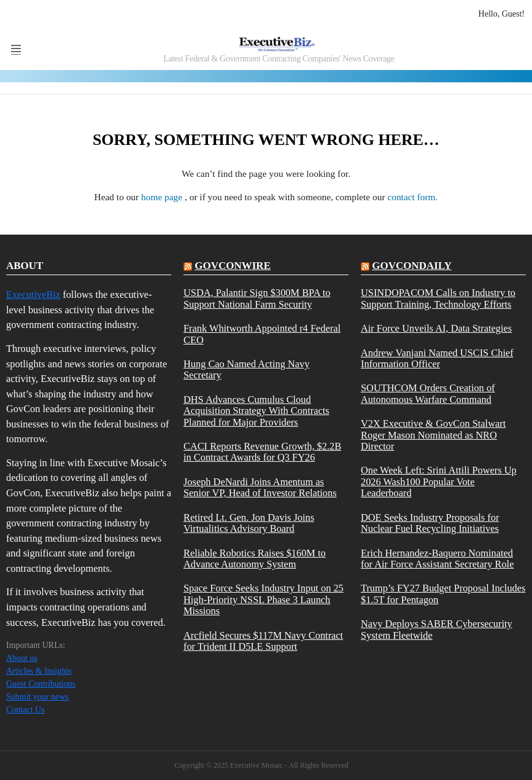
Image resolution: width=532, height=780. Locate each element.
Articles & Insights (39, 671)
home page (163, 197)
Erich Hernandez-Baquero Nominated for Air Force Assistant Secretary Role (437, 559)
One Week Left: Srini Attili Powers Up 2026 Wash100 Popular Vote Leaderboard (439, 482)
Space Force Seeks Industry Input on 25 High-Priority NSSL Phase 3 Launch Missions (264, 600)
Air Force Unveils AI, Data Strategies (436, 329)
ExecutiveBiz (33, 294)
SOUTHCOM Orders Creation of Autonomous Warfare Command (428, 394)
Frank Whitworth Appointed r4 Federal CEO (262, 334)
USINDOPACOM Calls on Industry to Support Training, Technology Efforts (438, 298)
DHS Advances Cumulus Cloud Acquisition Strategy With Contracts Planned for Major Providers (256, 411)
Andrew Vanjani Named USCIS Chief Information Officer (437, 359)
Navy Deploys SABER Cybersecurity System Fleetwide (437, 630)
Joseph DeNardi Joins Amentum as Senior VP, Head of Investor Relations (260, 488)
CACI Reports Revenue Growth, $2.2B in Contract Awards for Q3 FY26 (262, 452)
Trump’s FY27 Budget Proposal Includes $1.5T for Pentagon (443, 594)
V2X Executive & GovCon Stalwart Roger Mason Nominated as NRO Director (433, 435)
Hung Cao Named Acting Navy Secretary (246, 370)
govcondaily (412, 266)
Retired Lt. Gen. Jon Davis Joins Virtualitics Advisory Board (249, 523)
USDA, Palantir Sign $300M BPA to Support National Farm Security (257, 298)
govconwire (233, 266)
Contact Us (25, 710)
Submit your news (37, 697)
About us (22, 658)
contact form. (412, 197)
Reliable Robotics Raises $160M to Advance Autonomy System (255, 559)
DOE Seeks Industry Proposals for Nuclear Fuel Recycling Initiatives (430, 523)
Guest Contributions (41, 684)
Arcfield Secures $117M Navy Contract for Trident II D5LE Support (263, 641)
